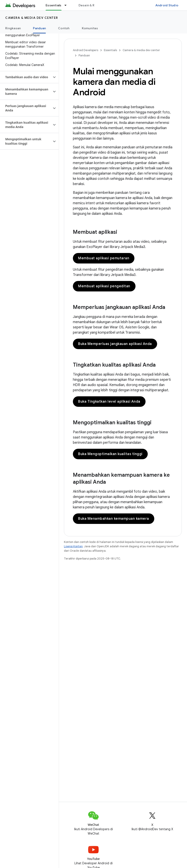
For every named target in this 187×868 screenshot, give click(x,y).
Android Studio (167, 5)
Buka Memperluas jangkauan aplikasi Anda (115, 344)
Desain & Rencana (92, 5)
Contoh (64, 28)
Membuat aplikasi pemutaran (104, 258)
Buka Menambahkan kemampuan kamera (114, 519)
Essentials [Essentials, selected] (54, 5)
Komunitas (90, 28)
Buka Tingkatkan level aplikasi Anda (109, 402)
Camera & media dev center (32, 18)
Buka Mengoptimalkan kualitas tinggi (110, 454)
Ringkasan (13, 28)
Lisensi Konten (73, 546)
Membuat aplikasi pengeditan (104, 286)
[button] (26, 77)
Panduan (84, 55)
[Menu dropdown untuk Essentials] (67, 5)
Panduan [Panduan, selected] (39, 28)
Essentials (110, 50)
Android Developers (86, 50)
